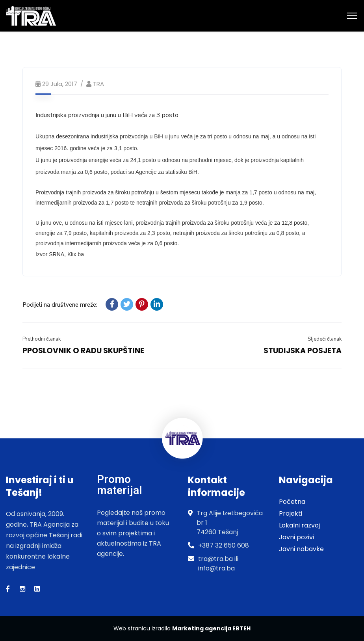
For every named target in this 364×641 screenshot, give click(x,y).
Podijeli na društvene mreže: (60, 305)
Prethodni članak (42, 339)
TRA (98, 84)
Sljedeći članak (325, 339)
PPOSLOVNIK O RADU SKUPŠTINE (83, 351)
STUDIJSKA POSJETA (303, 351)
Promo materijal (119, 485)
